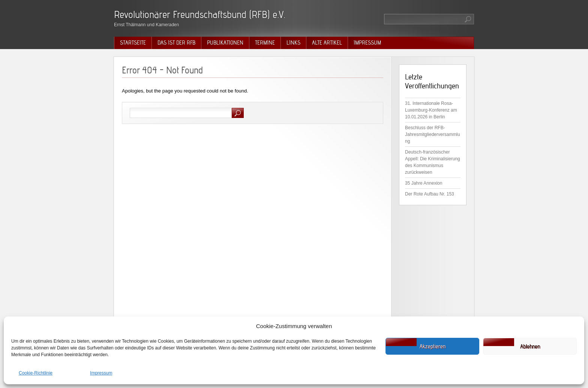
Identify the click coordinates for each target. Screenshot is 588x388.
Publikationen (225, 43)
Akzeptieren (433, 346)
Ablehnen (530, 346)
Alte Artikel (327, 43)
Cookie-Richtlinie (36, 373)
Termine (265, 43)
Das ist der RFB (176, 43)
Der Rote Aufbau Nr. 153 (430, 194)
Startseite (133, 43)
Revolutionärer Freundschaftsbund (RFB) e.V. (200, 14)
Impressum (101, 373)
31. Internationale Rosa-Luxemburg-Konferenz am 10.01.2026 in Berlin (431, 110)
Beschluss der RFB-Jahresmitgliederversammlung (433, 134)
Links (293, 43)
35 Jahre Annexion (424, 183)
